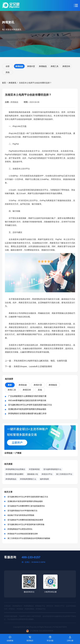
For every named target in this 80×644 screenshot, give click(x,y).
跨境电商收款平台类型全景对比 (20, 529)
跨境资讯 (12, 83)
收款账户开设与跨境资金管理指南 (21, 515)
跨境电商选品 (11, 479)
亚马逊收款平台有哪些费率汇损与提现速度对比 (26, 506)
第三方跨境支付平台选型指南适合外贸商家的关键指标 (29, 538)
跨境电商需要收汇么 (28, 479)
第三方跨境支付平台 (64, 474)
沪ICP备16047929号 (59, 627)
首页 (4, 83)
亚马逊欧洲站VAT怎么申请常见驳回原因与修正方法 (30, 405)
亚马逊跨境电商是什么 (52, 469)
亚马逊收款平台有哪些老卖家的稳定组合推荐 (25, 520)
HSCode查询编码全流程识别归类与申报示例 (27, 400)
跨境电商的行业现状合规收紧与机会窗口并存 (27, 413)
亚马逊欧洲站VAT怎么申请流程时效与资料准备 (26, 524)
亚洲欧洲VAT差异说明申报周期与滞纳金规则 (27, 409)
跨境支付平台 (47, 474)
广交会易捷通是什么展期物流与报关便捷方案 (27, 396)
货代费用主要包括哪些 (14, 474)
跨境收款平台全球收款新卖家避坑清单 (23, 534)
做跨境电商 (44, 479)
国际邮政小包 (33, 474)
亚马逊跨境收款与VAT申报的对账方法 (22, 511)
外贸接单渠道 (34, 469)
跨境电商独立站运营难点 (15, 469)
